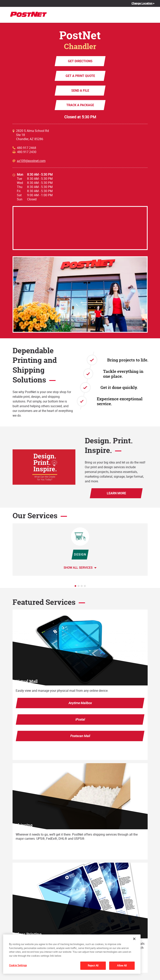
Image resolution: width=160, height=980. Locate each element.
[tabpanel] (80, 550)
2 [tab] (80, 587)
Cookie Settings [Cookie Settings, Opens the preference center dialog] (18, 965)
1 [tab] (77, 587)
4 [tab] (86, 587)
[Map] (80, 228)
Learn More (116, 493)
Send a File (80, 90)
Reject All (93, 965)
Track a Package (80, 105)
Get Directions (80, 61)
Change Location (142, 3)
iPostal (80, 719)
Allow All (122, 965)
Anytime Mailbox (80, 703)
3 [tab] (83, 587)
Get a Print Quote (80, 76)
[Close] (134, 939)
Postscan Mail (80, 736)
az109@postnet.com (31, 161)
